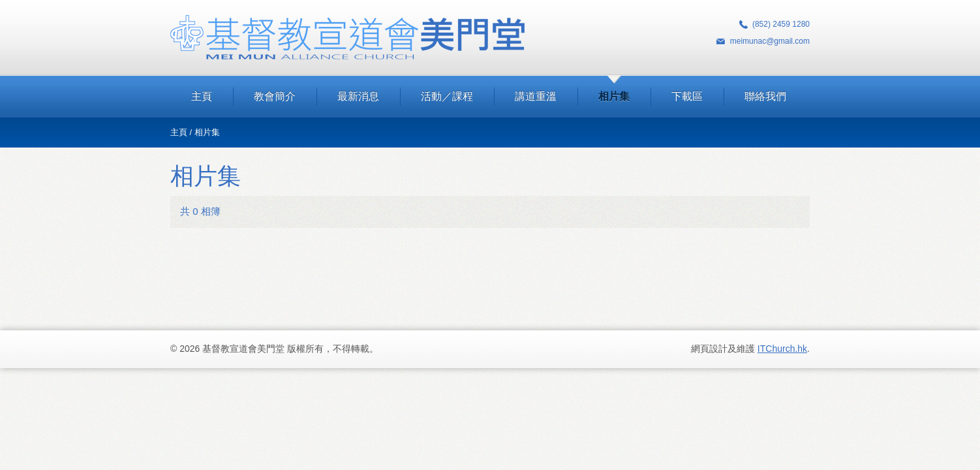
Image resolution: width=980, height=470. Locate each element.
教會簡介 (275, 96)
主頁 (202, 96)
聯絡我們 (765, 96)
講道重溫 (536, 96)
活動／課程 (447, 96)
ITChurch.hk (782, 349)
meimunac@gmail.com (770, 41)
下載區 (687, 96)
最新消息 (358, 96)
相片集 (614, 96)
